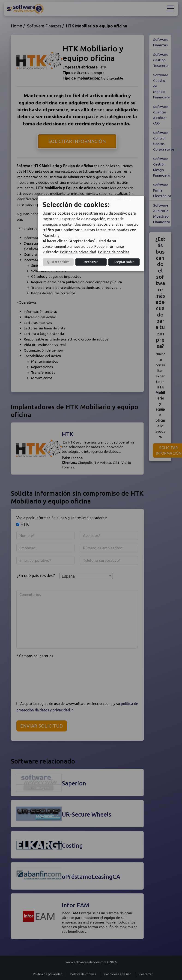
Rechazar (91, 262)
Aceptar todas (124, 262)
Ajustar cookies (58, 262)
